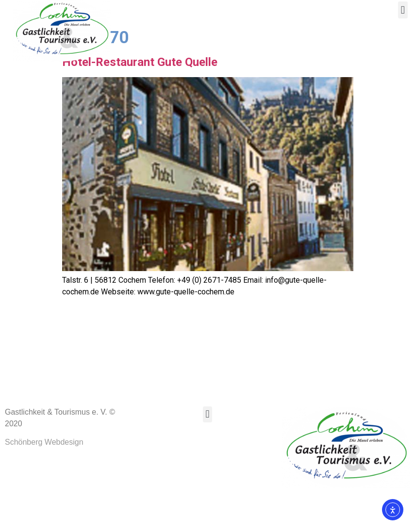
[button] (403, 10)
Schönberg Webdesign (44, 481)
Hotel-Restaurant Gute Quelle (140, 100)
